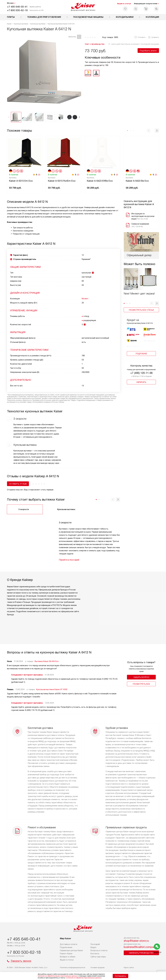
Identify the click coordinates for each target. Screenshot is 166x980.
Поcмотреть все (141, 684)
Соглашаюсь (120, 976)
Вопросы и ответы (99, 950)
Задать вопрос (141, 677)
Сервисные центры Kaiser (71, 950)
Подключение (66, 947)
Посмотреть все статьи (141, 291)
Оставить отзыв (18, 484)
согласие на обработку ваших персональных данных (58, 976)
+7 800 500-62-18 (17, 10)
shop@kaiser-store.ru (136, 941)
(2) (39, 175)
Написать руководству (141, 953)
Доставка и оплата (69, 944)
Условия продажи (98, 967)
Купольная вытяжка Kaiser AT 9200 (52, 689)
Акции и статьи (124, 4)
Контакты (95, 954)
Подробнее (141, 337)
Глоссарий (95, 944)
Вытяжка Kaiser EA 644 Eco (47, 661)
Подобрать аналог (148, 51)
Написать (141, 366)
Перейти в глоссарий (69, 560)
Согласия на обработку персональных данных (84, 978)
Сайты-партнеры (98, 957)
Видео (93, 947)
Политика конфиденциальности (73, 967)
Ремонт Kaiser (66, 954)
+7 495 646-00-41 (17, 7)
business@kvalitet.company (140, 947)
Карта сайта (129, 967)
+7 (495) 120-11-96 (141, 356)
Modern (85, 299)
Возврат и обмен (68, 957)
